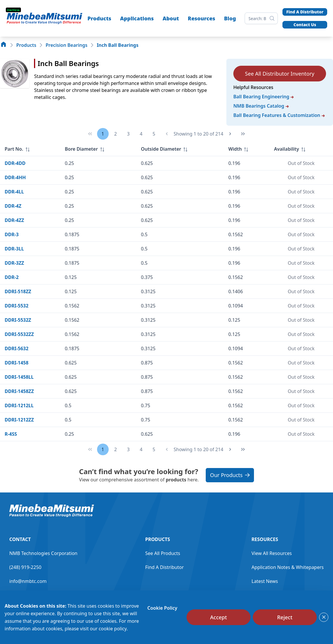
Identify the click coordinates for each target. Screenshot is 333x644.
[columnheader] (30, 149)
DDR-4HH (15, 177)
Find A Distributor (305, 12)
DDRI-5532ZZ (19, 334)
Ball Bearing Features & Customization (279, 115)
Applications (137, 18)
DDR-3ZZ (14, 263)
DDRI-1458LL (19, 377)
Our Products (230, 475)
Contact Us (305, 25)
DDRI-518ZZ (18, 291)
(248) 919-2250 (25, 567)
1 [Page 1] (103, 134)
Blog (230, 18)
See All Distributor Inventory (280, 74)
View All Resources (272, 553)
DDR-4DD (15, 163)
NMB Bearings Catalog (261, 106)
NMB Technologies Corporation (43, 553)
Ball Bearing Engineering (264, 97)
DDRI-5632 (17, 348)
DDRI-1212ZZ (19, 420)
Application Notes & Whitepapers (288, 567)
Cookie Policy (162, 608)
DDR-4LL (14, 192)
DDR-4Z (13, 206)
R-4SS (11, 434)
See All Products (163, 553)
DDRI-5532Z (18, 320)
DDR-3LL (14, 249)
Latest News (265, 581)
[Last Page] (243, 134)
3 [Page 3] (128, 134)
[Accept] (219, 617)
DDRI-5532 (17, 306)
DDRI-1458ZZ (19, 391)
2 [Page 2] (116, 134)
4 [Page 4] (141, 134)
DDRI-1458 (17, 363)
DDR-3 (12, 234)
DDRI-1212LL (19, 405)
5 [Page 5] (154, 134)
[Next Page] (230, 134)
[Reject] (285, 617)
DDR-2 (12, 277)
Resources (201, 18)
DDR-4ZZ (14, 220)
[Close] (324, 617)
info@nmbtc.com (28, 581)
